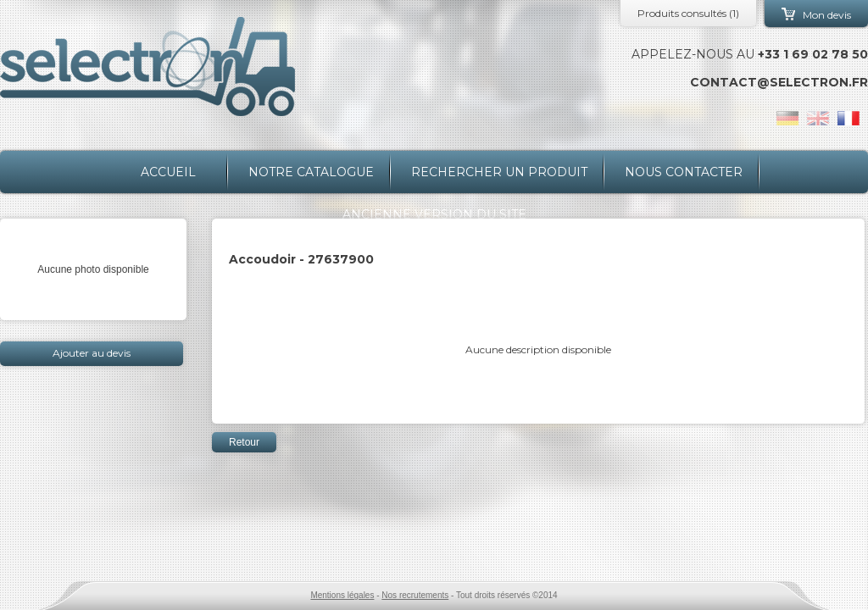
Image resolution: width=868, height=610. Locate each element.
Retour (244, 442)
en (818, 118)
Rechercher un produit (499, 172)
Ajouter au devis (92, 353)
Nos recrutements (415, 595)
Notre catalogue (311, 172)
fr (849, 118)
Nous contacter (684, 172)
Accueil (168, 172)
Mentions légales (342, 595)
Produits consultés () (688, 13)
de (787, 118)
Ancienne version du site (434, 214)
